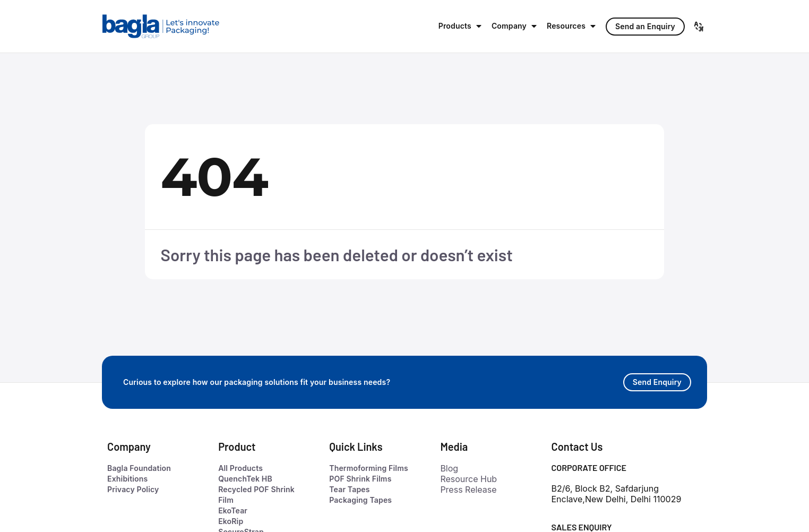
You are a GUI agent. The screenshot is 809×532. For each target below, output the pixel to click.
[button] (461, 26)
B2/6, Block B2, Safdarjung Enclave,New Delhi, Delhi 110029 (617, 494)
